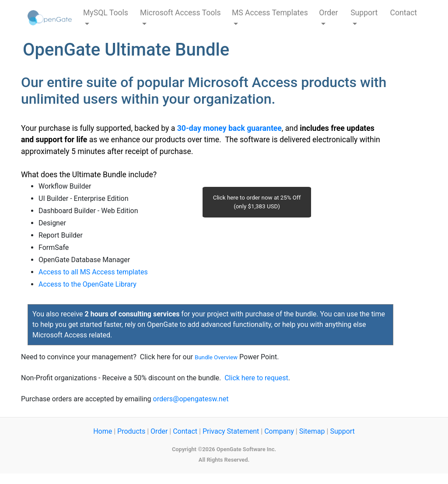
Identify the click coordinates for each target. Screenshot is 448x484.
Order (159, 431)
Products (131, 431)
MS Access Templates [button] (270, 13)
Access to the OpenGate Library (87, 284)
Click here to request (256, 378)
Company (279, 431)
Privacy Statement (231, 431)
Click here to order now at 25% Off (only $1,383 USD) (257, 202)
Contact (404, 13)
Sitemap (312, 431)
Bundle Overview (216, 357)
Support (342, 431)
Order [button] (328, 13)
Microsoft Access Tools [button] (180, 13)
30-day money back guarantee (229, 128)
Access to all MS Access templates (93, 272)
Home (103, 431)
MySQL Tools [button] (106, 13)
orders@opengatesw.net (191, 399)
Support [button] (364, 13)
